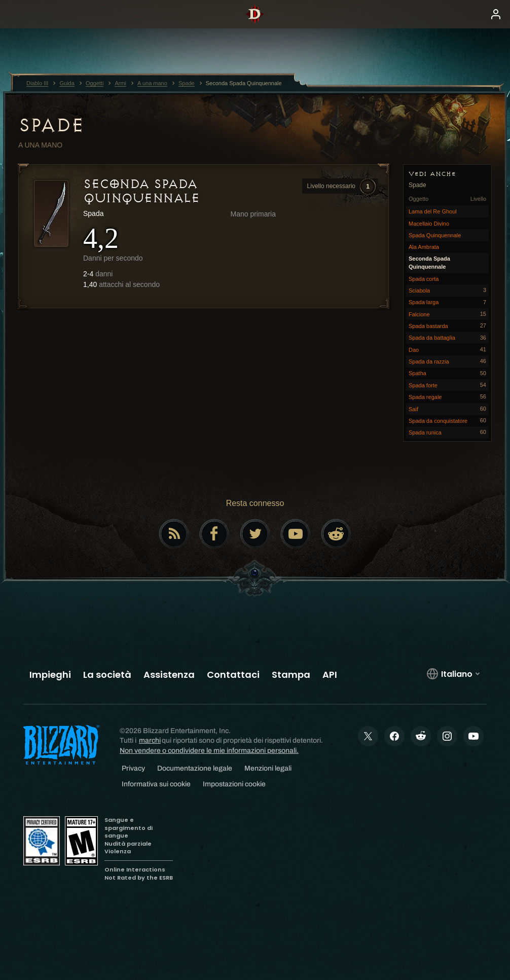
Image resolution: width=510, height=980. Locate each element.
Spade (51, 125)
